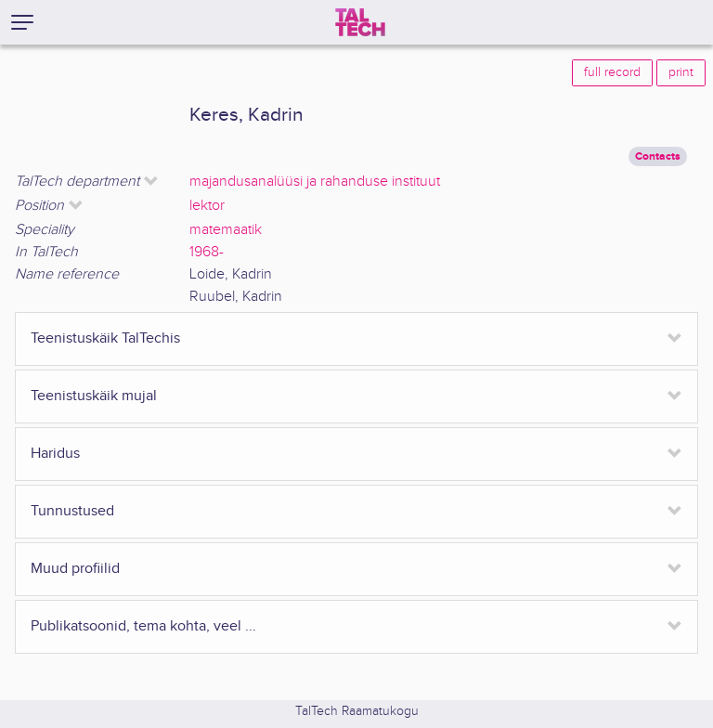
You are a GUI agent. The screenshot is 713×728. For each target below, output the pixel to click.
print (681, 72)
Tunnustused (72, 511)
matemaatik (226, 230)
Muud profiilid (75, 569)
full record (612, 72)
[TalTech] (360, 22)
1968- (207, 252)
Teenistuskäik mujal (94, 396)
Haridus (55, 454)
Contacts (658, 156)
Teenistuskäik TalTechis (105, 338)
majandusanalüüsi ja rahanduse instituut (315, 182)
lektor (207, 206)
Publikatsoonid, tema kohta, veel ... (143, 626)
